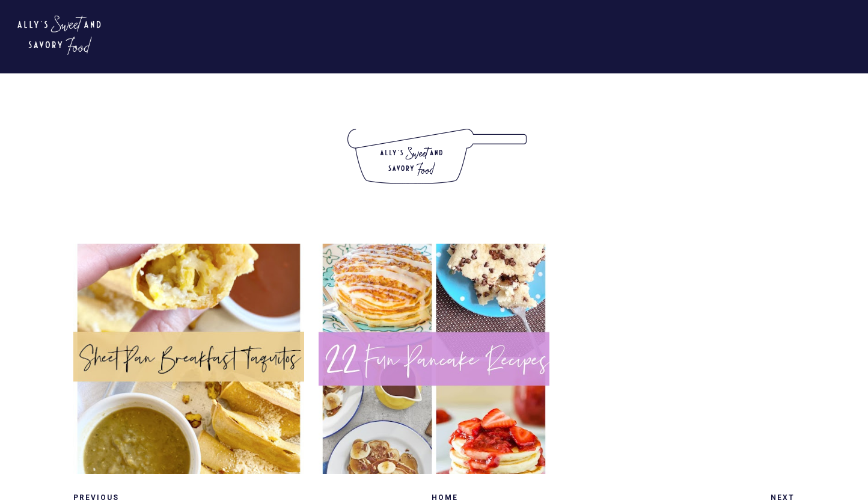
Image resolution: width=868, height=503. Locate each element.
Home (445, 498)
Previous (96, 498)
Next (783, 498)
